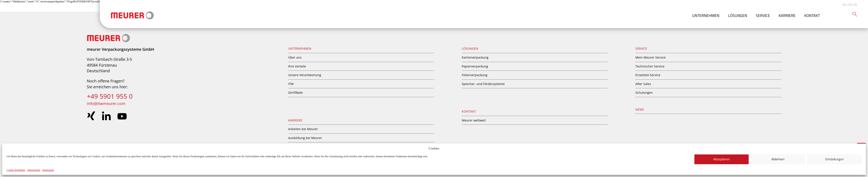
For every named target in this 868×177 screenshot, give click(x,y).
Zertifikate (295, 93)
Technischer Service (650, 66)
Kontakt (812, 16)
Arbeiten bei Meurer (303, 129)
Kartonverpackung (475, 57)
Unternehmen (706, 16)
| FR (855, 5)
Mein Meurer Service (651, 57)
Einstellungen (834, 159)
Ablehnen (778, 159)
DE (844, 5)
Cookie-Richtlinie (16, 170)
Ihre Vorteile (297, 66)
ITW (291, 84)
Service (763, 16)
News (640, 109)
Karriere (787, 16)
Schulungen (644, 93)
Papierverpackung (475, 66)
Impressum (48, 170)
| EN (849, 5)
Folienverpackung (475, 75)
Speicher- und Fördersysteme (483, 84)
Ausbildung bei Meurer (305, 138)
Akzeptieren (722, 159)
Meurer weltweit (474, 120)
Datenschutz (34, 170)
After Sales (643, 84)
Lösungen (738, 16)
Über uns (295, 57)
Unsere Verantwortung (305, 75)
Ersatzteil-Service (648, 75)
